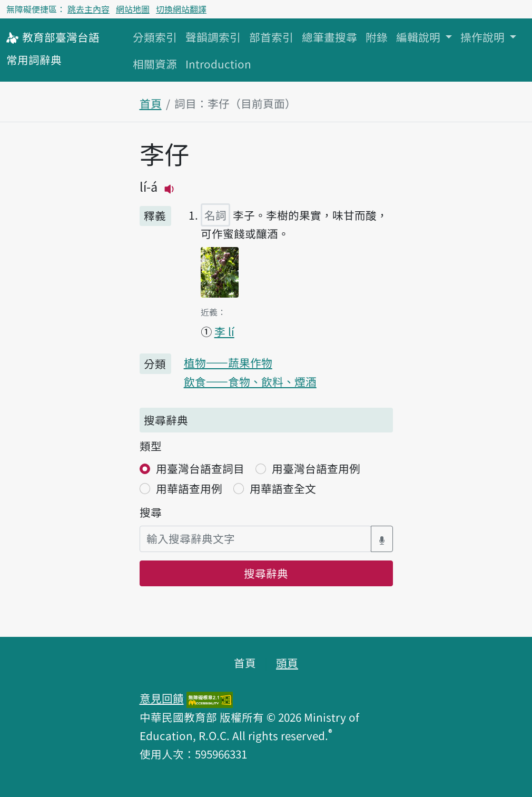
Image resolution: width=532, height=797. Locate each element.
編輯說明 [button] (420, 37)
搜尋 (151, 512)
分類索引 (155, 37)
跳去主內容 (88, 9)
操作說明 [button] (484, 37)
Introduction (218, 64)
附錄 (377, 37)
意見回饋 (162, 698)
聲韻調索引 (213, 37)
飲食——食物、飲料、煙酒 (250, 381)
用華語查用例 (189, 488)
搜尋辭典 (266, 573)
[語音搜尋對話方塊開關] (382, 539)
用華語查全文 (283, 488)
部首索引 (271, 37)
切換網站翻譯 (181, 9)
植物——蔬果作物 (228, 362)
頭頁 (287, 663)
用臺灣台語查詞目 (200, 468)
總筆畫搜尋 (329, 37)
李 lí (224, 331)
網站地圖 (133, 9)
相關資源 (155, 64)
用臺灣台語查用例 (316, 468)
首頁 (151, 103)
